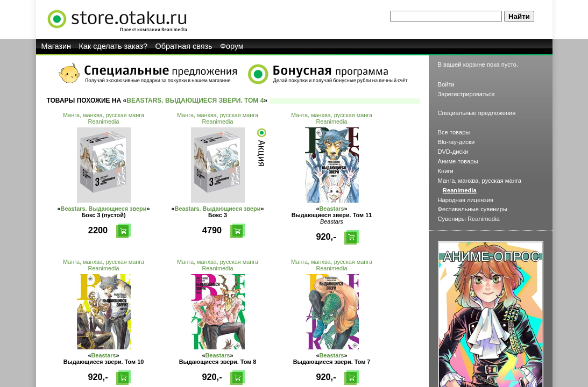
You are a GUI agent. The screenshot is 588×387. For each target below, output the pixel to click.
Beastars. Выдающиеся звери (104, 209)
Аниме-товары (458, 161)
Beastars (332, 209)
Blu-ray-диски (456, 142)
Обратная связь (184, 46)
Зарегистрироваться (466, 94)
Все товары (454, 132)
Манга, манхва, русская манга (104, 115)
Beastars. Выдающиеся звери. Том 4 (195, 101)
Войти (446, 84)
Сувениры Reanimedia (469, 219)
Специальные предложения (477, 113)
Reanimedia (103, 121)
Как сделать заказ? (113, 46)
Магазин (56, 46)
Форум (232, 46)
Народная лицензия (466, 200)
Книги (446, 171)
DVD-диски (453, 152)
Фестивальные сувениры (473, 209)
